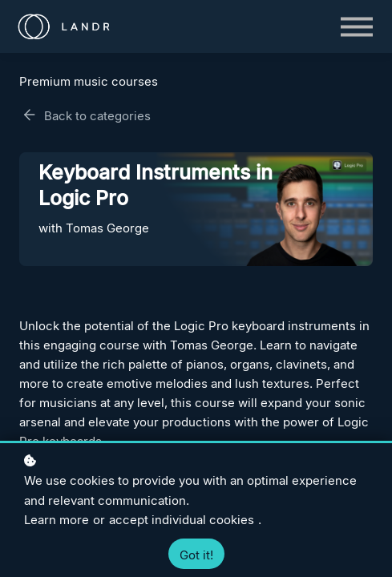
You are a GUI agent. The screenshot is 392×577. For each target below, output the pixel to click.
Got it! (196, 555)
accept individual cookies (182, 520)
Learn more (57, 520)
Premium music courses (89, 81)
